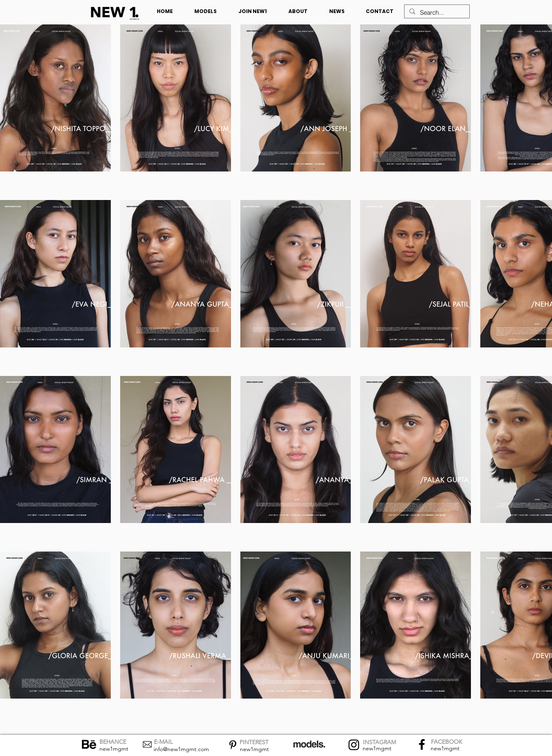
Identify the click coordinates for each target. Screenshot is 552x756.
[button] (206, 11)
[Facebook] (422, 744)
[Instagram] (354, 745)
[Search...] (436, 12)
